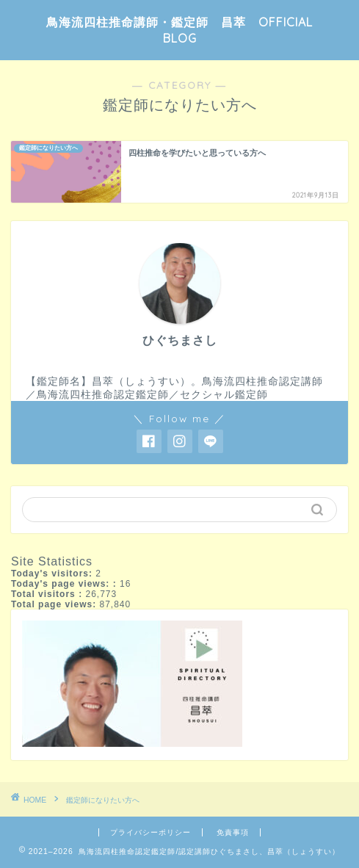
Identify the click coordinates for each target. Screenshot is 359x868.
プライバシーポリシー (151, 832)
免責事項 (233, 832)
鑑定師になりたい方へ (103, 800)
